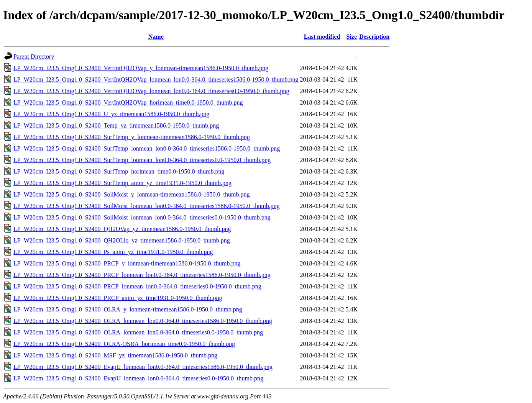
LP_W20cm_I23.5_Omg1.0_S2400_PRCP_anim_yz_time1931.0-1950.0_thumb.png (118, 298)
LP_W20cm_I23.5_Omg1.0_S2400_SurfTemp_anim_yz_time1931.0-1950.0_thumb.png (122, 183)
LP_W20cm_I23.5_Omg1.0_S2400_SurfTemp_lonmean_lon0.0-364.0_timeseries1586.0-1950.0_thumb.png (147, 148)
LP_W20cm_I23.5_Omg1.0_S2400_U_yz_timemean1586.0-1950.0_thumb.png (112, 114)
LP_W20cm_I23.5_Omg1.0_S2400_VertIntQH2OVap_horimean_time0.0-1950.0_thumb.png (128, 102)
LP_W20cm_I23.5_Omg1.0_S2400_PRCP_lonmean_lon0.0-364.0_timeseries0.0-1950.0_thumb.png (137, 286)
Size (352, 37)
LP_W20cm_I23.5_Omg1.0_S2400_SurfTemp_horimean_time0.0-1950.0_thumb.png (119, 171)
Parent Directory (34, 57)
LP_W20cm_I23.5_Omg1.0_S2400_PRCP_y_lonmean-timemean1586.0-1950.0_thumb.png (127, 263)
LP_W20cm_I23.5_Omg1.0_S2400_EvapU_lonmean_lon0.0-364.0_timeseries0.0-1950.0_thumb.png (138, 378)
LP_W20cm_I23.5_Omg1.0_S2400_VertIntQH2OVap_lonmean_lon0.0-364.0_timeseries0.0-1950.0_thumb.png (151, 91)
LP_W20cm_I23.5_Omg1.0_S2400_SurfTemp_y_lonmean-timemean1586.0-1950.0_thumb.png (132, 137)
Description (374, 37)
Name (156, 37)
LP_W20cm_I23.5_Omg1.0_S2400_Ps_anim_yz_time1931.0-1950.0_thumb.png (113, 252)
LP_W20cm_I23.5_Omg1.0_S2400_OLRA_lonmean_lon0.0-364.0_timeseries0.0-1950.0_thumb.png (138, 332)
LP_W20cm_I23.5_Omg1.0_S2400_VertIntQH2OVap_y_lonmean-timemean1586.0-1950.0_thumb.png (141, 68)
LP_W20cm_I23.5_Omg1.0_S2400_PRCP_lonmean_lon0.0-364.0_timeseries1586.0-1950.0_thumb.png (142, 275)
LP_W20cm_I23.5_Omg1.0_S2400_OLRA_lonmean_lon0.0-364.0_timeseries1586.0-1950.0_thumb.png (143, 321)
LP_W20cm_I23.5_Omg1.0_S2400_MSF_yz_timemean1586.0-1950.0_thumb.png (115, 355)
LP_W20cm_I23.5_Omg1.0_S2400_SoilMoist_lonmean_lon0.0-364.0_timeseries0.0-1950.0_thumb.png (142, 217)
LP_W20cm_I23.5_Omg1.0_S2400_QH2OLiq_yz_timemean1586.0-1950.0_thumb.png (122, 240)
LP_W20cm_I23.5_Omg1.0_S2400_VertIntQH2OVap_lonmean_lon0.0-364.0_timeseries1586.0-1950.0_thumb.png (156, 79)
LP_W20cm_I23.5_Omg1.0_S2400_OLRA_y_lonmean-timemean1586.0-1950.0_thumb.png (128, 309)
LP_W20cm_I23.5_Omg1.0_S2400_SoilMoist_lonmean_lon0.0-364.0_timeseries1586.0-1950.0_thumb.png (147, 206)
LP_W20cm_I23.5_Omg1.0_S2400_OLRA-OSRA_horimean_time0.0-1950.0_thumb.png (124, 344)
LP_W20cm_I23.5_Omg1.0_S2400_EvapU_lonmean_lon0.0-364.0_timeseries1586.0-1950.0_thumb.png (143, 367)
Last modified (322, 37)
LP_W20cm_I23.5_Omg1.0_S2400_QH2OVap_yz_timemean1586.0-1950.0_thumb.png (122, 229)
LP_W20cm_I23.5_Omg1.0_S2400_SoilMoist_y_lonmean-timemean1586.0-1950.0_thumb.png (131, 194)
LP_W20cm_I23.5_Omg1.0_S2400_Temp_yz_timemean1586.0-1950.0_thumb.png (116, 125)
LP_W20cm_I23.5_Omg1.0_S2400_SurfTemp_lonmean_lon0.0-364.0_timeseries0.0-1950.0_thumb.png (142, 160)
